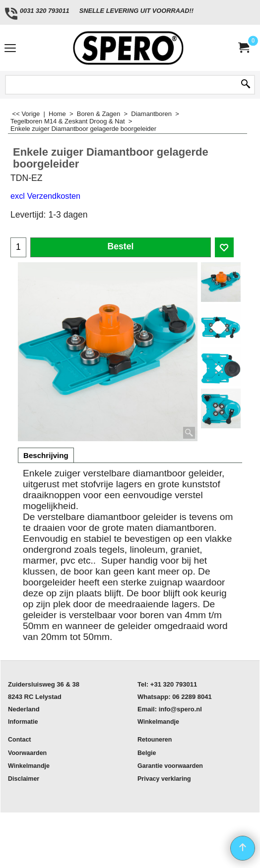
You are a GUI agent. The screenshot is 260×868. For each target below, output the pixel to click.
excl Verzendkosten (45, 196)
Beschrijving (46, 455)
